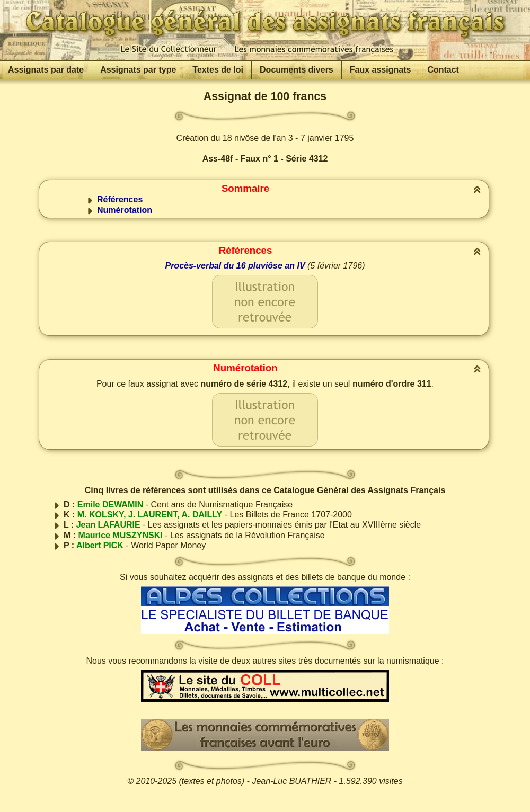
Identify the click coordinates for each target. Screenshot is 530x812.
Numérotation (125, 210)
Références (120, 199)
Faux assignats (381, 70)
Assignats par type (138, 70)
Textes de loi (218, 70)
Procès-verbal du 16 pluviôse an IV (235, 266)
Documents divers (297, 70)
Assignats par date (46, 70)
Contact (443, 70)
